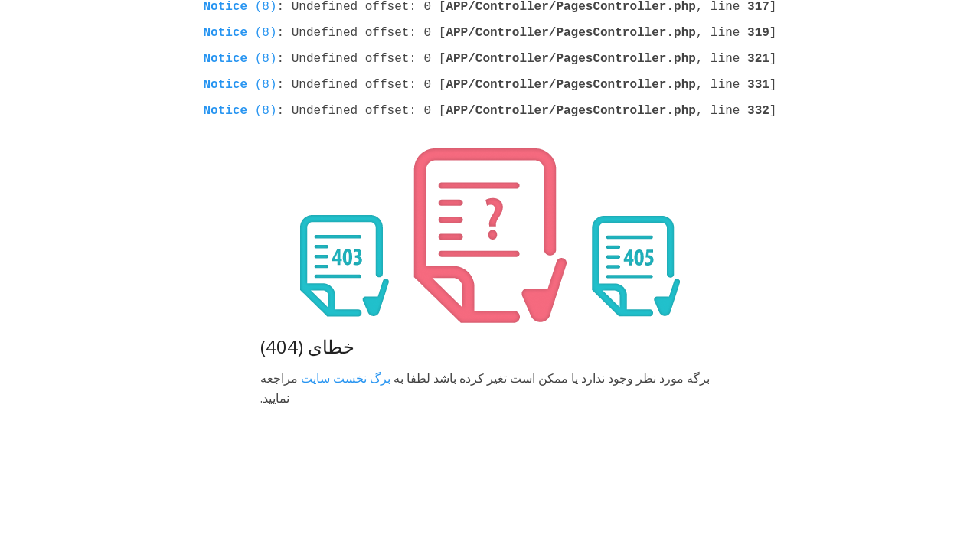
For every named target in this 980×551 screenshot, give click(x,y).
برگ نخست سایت (346, 393)
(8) (240, 8)
